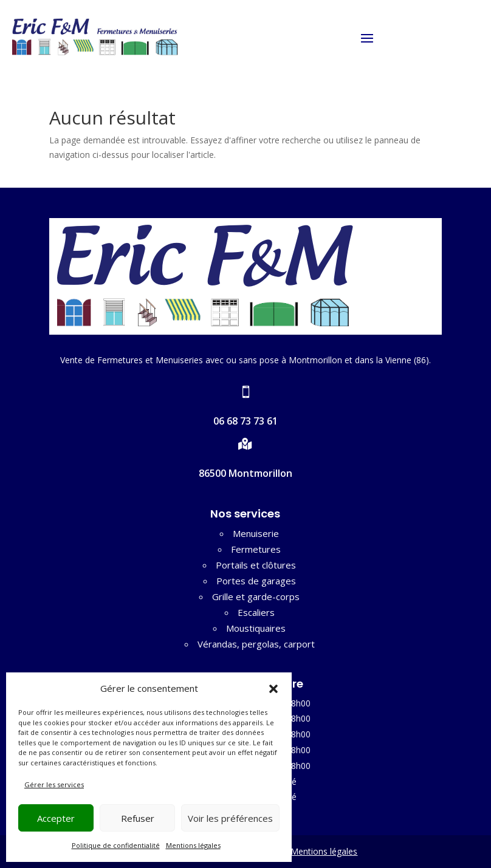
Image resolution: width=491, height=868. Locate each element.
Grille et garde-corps (256, 596)
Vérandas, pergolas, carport (256, 644)
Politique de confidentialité (116, 845)
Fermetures (256, 549)
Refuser (138, 818)
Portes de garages (256, 581)
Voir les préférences (230, 818)
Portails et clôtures (256, 565)
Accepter (56, 818)
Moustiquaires (256, 628)
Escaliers (256, 612)
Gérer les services (54, 784)
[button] (273, 689)
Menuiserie (256, 533)
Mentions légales (193, 845)
